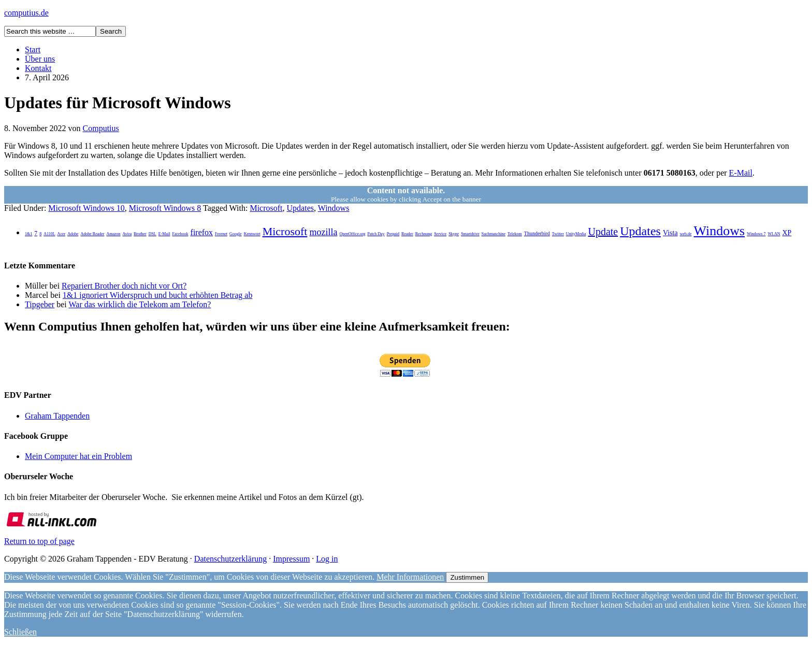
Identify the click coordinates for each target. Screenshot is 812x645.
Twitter (558, 234)
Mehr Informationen (410, 577)
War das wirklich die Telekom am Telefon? (140, 304)
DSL (153, 234)
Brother (140, 234)
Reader (407, 234)
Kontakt (38, 68)
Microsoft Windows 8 (165, 208)
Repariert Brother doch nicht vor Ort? (124, 286)
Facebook (180, 234)
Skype (454, 234)
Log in (327, 559)
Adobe (73, 234)
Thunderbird (537, 233)
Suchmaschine (494, 234)
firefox (202, 232)
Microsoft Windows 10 (86, 208)
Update (603, 232)
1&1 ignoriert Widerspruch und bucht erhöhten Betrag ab (158, 295)
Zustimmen (467, 577)
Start (33, 49)
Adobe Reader (92, 234)
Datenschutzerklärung (230, 559)
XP (787, 233)
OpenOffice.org (352, 234)
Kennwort (252, 234)
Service (440, 234)
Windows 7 (756, 234)
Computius (101, 128)
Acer (62, 234)
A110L (49, 234)
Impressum (291, 559)
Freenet (221, 234)
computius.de (26, 13)
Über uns (40, 59)
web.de (686, 234)
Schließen (20, 632)
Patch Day (376, 234)
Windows (334, 208)
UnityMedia (576, 234)
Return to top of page (39, 541)
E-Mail (741, 173)
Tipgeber (40, 304)
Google (236, 234)
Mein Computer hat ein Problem (78, 456)
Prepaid (393, 234)
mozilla (323, 232)
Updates (300, 208)
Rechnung (424, 234)
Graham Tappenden (57, 416)
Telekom (515, 234)
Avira (127, 234)
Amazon (113, 234)
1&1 (28, 234)
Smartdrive (470, 234)
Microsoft (266, 208)
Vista (670, 233)
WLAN (774, 234)
